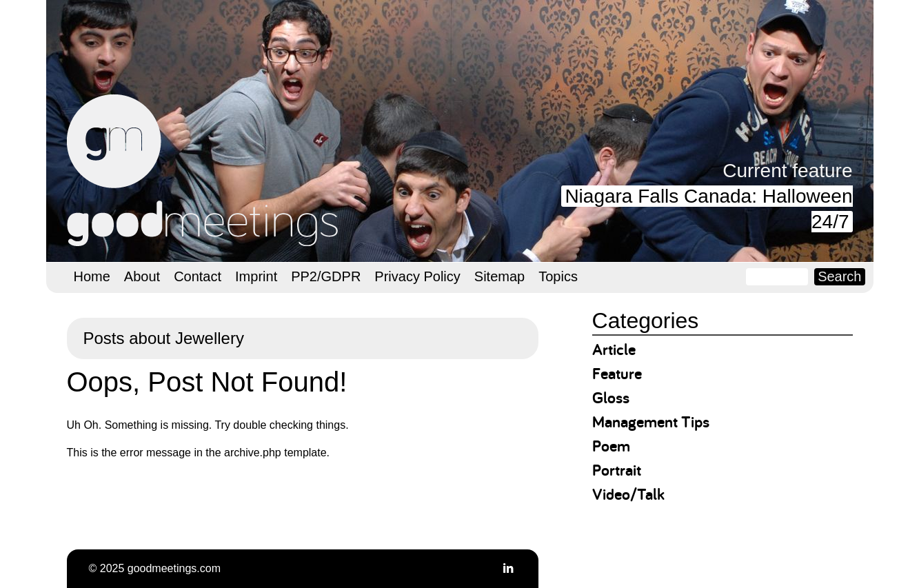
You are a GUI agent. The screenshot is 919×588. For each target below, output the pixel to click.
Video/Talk (628, 494)
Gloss (611, 397)
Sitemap (499, 276)
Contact (198, 276)
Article (614, 349)
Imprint (256, 276)
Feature (617, 373)
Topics (558, 276)
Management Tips (651, 422)
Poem (611, 446)
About (142, 276)
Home (92, 276)
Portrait (617, 470)
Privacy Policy (417, 276)
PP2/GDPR (326, 276)
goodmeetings (205, 170)
